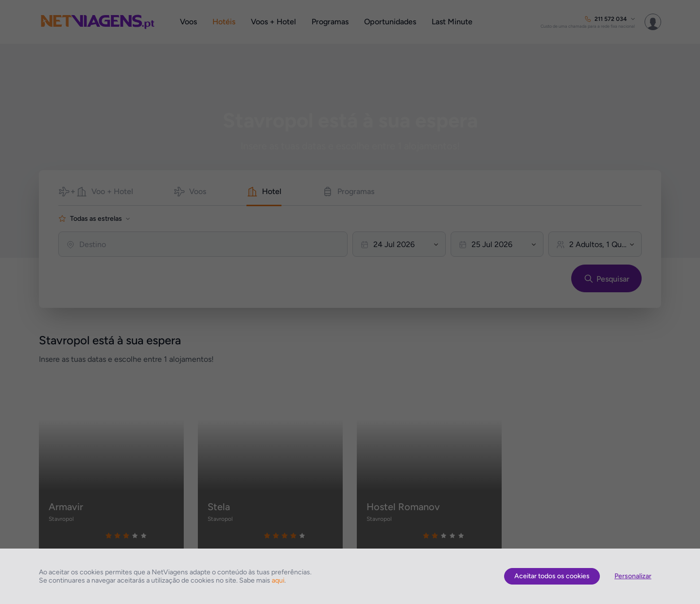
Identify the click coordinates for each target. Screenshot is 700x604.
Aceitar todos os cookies (552, 576)
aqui (278, 580)
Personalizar (633, 576)
